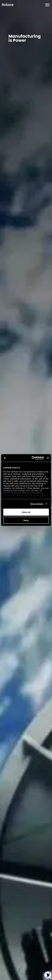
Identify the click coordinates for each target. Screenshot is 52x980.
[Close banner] (48, 458)
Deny (26, 520)
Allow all (26, 512)
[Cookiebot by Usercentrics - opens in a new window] (33, 458)
